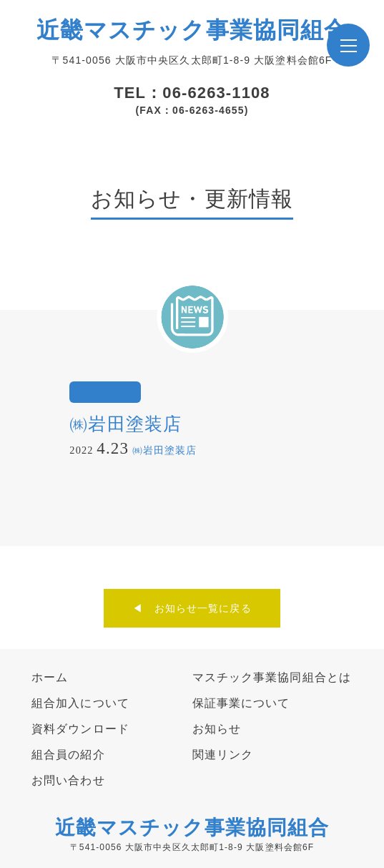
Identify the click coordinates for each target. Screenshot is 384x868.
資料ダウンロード (80, 729)
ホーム (50, 677)
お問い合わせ (68, 780)
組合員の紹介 (68, 755)
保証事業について (241, 703)
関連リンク (223, 755)
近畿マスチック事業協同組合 (192, 30)
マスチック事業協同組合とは (272, 677)
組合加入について (80, 703)
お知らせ (217, 729)
